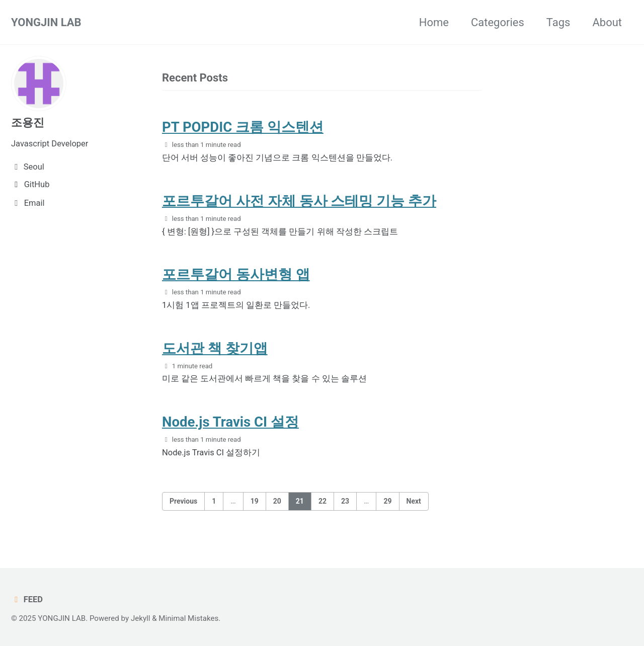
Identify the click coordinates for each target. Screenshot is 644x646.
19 (255, 501)
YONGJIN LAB (46, 22)
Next (414, 501)
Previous (183, 501)
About (607, 22)
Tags (558, 22)
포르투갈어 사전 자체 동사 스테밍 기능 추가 (299, 201)
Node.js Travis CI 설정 (230, 422)
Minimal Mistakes (188, 618)
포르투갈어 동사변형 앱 (236, 274)
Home (434, 22)
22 (323, 501)
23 (345, 501)
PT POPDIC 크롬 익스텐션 (243, 127)
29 (387, 501)
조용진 (28, 123)
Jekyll (141, 618)
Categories (498, 22)
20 (277, 501)
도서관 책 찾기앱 (215, 348)
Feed (27, 599)
